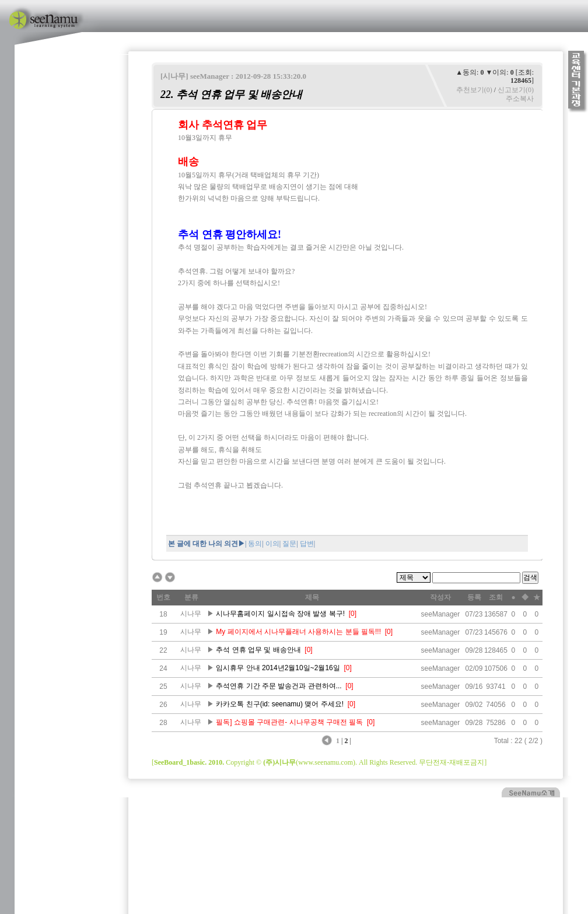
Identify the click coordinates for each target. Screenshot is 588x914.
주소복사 (520, 99)
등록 (474, 597)
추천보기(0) (474, 90)
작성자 (440, 597)
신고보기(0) (516, 90)
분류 (191, 597)
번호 (163, 597)
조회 (496, 597)
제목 (312, 597)
